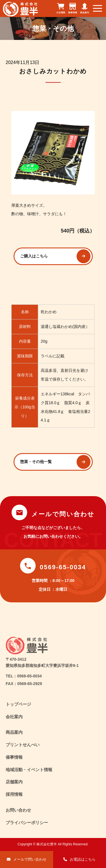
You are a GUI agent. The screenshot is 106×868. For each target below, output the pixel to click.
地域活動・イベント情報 (29, 770)
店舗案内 (14, 782)
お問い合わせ (18, 810)
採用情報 (14, 794)
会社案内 (14, 717)
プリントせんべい (23, 745)
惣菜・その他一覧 (36, 462)
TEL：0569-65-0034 (24, 676)
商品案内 (14, 732)
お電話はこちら (83, 859)
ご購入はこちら (34, 256)
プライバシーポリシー (27, 823)
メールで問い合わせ (30, 859)
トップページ (18, 704)
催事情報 (14, 757)
